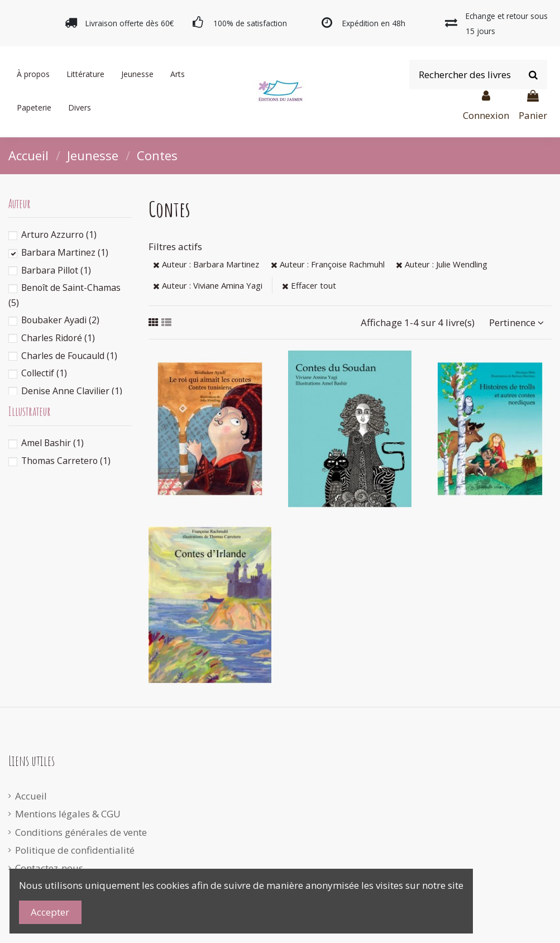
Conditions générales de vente (81, 832)
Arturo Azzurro (59, 234)
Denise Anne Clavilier (72, 391)
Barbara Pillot (56, 270)
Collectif (44, 373)
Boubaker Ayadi (60, 320)
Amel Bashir (52, 443)
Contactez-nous (49, 868)
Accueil (31, 796)
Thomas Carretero (66, 461)
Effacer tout (309, 285)
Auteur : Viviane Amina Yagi (208, 285)
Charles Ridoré (58, 338)
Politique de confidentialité (75, 850)
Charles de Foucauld (69, 356)
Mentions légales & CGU (68, 814)
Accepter (50, 912)
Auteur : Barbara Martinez (206, 264)
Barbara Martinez (65, 252)
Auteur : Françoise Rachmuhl (328, 264)
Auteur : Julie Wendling (442, 264)
